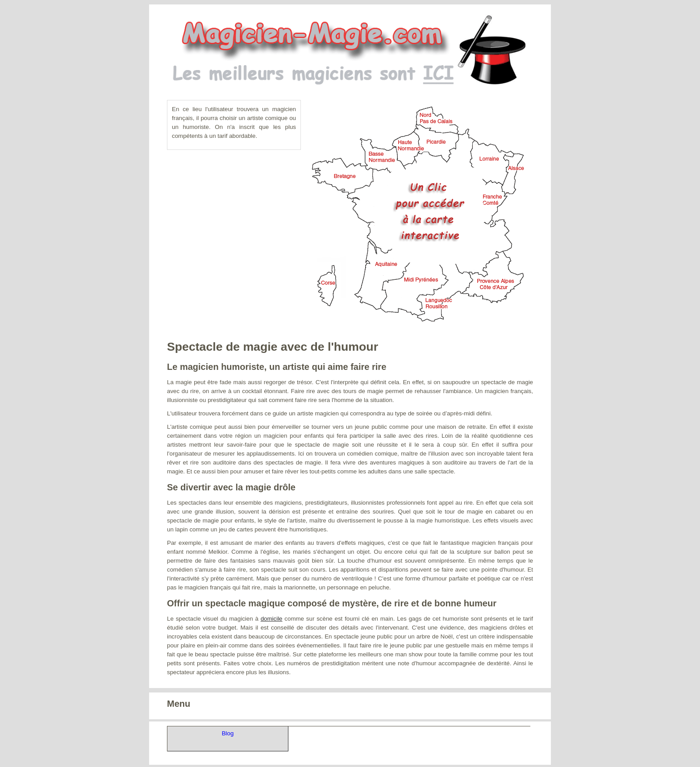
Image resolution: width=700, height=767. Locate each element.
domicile (272, 619)
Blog (228, 733)
